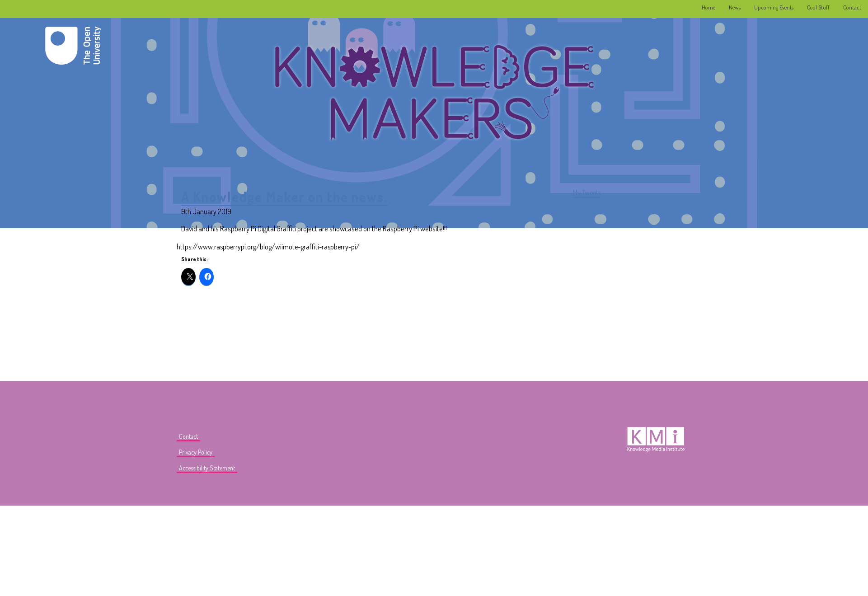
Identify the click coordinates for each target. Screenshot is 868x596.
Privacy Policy (196, 452)
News (735, 7)
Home (708, 7)
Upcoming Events (774, 7)
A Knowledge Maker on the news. (284, 197)
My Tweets (587, 192)
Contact (852, 7)
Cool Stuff (818, 7)
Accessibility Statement (207, 468)
